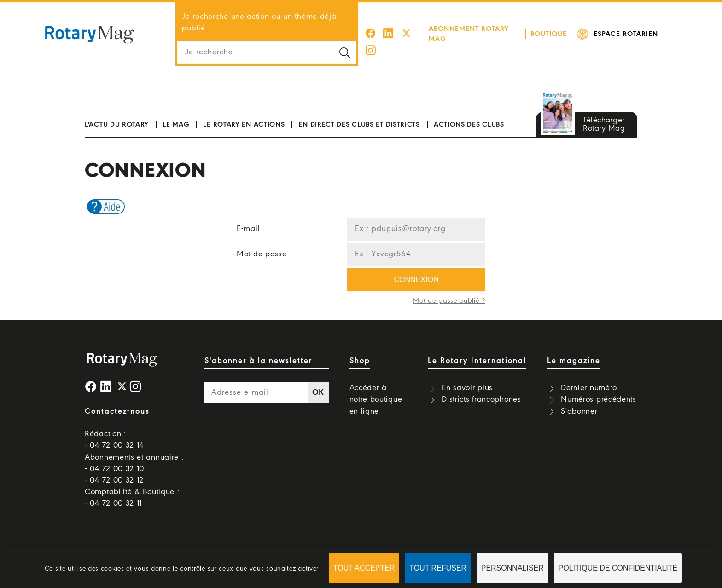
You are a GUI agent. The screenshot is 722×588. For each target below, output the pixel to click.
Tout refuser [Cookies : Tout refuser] (438, 568)
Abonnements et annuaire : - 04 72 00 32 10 (134, 451)
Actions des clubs (469, 113)
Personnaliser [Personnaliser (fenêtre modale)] (512, 568)
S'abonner (579, 400)
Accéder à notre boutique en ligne (376, 388)
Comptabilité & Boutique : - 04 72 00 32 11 (132, 486)
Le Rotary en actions (244, 113)
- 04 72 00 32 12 (114, 469)
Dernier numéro (589, 377)
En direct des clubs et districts (359, 113)
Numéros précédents (599, 388)
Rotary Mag (90, 29)
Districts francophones (481, 388)
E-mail (248, 217)
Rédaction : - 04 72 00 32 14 (114, 428)
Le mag (176, 113)
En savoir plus (467, 377)
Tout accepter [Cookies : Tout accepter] (364, 568)
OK (318, 381)
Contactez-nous (117, 400)
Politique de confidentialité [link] (618, 568)
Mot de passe (262, 243)
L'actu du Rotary (117, 113)
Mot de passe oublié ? (449, 289)
